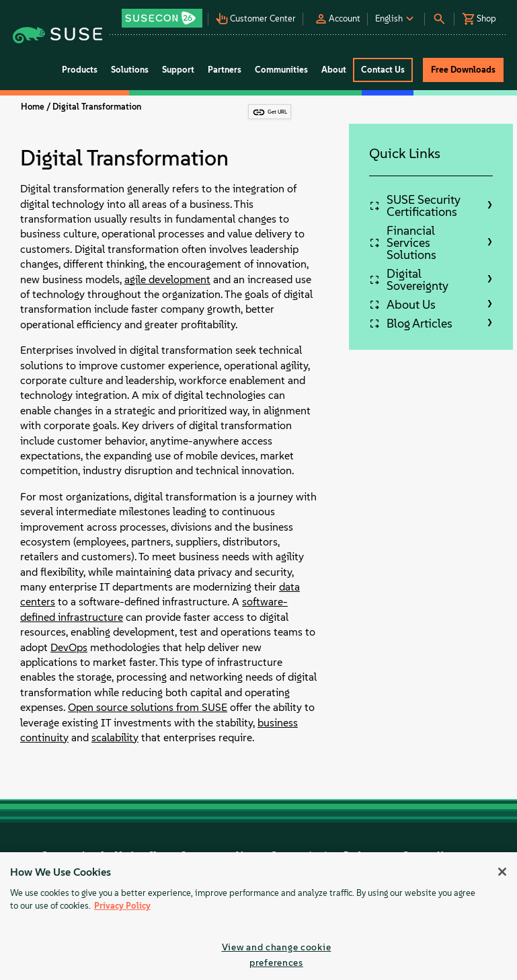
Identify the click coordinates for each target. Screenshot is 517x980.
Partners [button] (225, 70)
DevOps (69, 647)
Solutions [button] (130, 70)
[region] (258, 916)
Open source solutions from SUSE (148, 707)
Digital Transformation (97, 107)
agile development (167, 279)
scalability (115, 738)
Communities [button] (281, 70)
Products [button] (80, 70)
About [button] (334, 70)
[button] (164, 14)
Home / (36, 107)
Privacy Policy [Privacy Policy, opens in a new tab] (122, 906)
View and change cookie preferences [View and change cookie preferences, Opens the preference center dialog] (277, 955)
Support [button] (178, 70)
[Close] (502, 872)
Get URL (277, 112)
